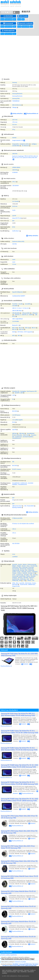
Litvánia (29, 572)
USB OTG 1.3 (18, 315)
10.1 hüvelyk (15, 201)
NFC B (19, 336)
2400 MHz (15, 154)
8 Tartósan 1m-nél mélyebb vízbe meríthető (23, 524)
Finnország (31, 567)
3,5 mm (14, 264)
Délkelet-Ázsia (32, 584)
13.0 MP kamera (16, 415)
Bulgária (19, 566)
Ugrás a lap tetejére (7, 970)
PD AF (14, 422)
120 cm (14, 529)
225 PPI (14, 216)
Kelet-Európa (28, 583)
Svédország (23, 579)
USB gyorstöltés (26, 313)
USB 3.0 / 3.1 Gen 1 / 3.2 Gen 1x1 (21, 308)
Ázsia (17, 583)
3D (13, 500)
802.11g (27, 328)
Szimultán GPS (16, 391)
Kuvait (19, 572)
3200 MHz (15, 170)
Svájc (28, 579)
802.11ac (15, 329)
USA (33, 580)
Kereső (3, 19)
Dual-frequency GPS (32, 391)
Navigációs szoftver (24, 144)
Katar (31, 575)
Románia (35, 575)
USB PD (31, 315)
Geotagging (23, 391)
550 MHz (15, 244)
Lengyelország (20, 575)
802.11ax (21, 329)
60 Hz (14, 227)
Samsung (15, 82)
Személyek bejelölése (28, 437)
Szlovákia (33, 576)
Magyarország (16, 570)
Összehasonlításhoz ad (31, 113)
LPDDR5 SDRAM (16, 167)
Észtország (25, 567)
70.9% (14, 210)
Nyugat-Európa (16, 586)
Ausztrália (15, 564)
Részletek (25, 664)
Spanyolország (16, 579)
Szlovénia (20, 578)
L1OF (14, 395)
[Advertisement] (19, 56)
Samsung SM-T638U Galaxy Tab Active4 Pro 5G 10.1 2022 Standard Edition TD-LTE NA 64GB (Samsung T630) (19, 749)
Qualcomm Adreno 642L (18, 241)
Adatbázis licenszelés (18, 970)
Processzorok (8, 23)
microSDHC (28, 304)
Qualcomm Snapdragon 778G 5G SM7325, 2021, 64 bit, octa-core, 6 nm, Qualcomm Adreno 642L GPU (25, 157)
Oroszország (15, 576)
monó (14, 260)
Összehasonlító (9, 19)
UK (24, 580)
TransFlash (15, 304)
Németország (23, 569)
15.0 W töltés (16, 321)
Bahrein (25, 564)
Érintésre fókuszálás (17, 435)
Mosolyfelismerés (17, 438)
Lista (14, 19)
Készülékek (8, 16)
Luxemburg (35, 572)
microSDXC (15, 306)
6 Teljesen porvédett (17, 518)
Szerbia (28, 576)
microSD (20, 304)
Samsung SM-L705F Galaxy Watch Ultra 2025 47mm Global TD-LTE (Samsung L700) (18, 847)
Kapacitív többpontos (18, 292)
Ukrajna (29, 580)
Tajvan (31, 579)
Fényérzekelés (31, 506)
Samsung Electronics (17, 94)
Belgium (14, 566)
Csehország (15, 567)
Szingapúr (15, 578)
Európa (34, 583)
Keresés (17, 12)
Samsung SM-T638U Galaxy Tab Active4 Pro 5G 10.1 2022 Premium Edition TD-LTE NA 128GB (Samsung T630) (20, 732)
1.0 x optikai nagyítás (18, 420)
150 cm (14, 533)
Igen (13, 221)
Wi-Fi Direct (20, 332)
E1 (13, 399)
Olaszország (31, 570)
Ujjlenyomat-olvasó (17, 506)
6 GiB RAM (15, 172)
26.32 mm (15, 206)
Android (14, 138)
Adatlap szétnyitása (16, 113)
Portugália (26, 575)
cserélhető (15, 557)
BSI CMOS (15, 411)
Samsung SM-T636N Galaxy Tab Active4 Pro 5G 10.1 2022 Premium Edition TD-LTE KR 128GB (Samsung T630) (19, 783)
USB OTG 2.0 (25, 315)
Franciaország (16, 569)
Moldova (19, 573)
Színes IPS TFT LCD (17, 218)
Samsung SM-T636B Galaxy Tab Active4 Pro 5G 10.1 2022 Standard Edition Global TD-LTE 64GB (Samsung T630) (20, 766)
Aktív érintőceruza (17, 105)
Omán (14, 575)
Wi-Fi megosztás (28, 332)
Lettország (24, 572)
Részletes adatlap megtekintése (9, 955)
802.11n (34, 328)
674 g (14, 130)
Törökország (15, 580)
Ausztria (20, 564)
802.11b (21, 328)
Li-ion (14, 554)
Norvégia (30, 573)
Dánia (20, 567)
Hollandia (25, 573)
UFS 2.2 (14, 182)
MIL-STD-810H (16, 544)
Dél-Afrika (26, 578)
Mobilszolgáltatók (8, 31)
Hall (25, 506)
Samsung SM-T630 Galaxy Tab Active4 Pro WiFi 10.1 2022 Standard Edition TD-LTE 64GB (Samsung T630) (18, 715)
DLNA (14, 332)
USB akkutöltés (16, 313)
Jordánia (14, 572)
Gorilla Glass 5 (16, 231)
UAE (20, 580)
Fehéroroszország (32, 564)
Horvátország (34, 566)
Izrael (26, 570)
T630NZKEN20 (16, 101)
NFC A (14, 336)
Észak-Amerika (24, 584)
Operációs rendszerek (25, 23)
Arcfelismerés (19, 437)
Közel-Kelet (15, 584)
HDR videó (22, 433)
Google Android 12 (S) (18, 140)
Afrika (14, 583)
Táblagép (15, 107)
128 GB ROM (15, 186)
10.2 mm (15, 125)
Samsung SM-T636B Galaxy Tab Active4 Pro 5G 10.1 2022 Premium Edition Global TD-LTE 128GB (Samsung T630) (20, 800)
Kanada (24, 566)
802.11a (14, 328)
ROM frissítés (23, 16)
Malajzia (14, 573)
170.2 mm (15, 122)
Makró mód (26, 435)
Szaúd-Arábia (22, 576)
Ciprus (28, 566)
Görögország (30, 569)
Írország (22, 570)
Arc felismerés (25, 146)
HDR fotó (15, 433)
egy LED (14, 430)
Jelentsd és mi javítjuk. (21, 962)
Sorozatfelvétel (31, 433)
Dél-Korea (32, 578)
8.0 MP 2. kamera (17, 469)
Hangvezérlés (16, 144)
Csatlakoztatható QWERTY (19, 296)
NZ (34, 573)
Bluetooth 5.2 (16, 325)
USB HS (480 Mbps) (17, 311)
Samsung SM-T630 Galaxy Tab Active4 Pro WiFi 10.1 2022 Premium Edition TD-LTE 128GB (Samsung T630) (20, 965)
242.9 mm (15, 120)
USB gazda (35, 313)
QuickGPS (17, 393)
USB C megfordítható (18, 319)
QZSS (22, 393)
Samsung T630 (16, 98)
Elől (13, 462)
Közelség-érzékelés (17, 507)
